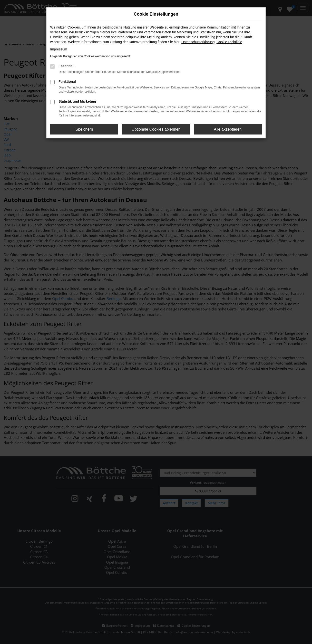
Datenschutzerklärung (198, 42)
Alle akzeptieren (228, 129)
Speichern (84, 129)
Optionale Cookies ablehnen (156, 129)
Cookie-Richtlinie (229, 42)
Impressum (59, 49)
